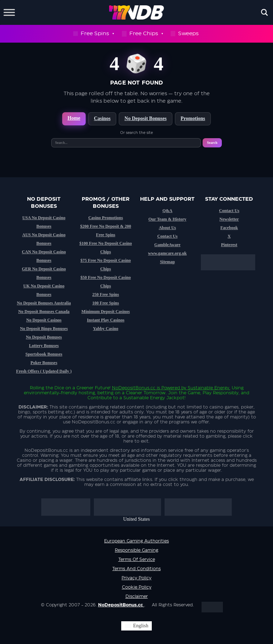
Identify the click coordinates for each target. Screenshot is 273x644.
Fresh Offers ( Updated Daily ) (44, 371)
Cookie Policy (137, 587)
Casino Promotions (105, 218)
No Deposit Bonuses (145, 118)
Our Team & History (167, 219)
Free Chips (142, 34)
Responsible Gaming (136, 550)
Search (212, 143)
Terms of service (137, 559)
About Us (167, 228)
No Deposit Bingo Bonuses (44, 329)
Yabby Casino (106, 329)
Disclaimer (137, 596)
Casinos (102, 118)
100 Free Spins (106, 303)
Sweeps (185, 34)
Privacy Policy (136, 578)
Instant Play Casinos (105, 320)
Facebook (229, 228)
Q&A (167, 211)
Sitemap (167, 262)
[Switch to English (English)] (136, 626)
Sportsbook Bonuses (44, 354)
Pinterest (229, 245)
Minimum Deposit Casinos (106, 312)
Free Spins (93, 34)
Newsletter (229, 219)
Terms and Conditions (136, 569)
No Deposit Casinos (44, 320)
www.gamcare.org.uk (167, 253)
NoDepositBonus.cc (134, 388)
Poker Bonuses (44, 363)
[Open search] (264, 12)
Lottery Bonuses (44, 346)
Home (74, 118)
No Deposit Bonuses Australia (44, 303)
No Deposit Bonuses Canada (44, 312)
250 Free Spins (106, 294)
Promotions (193, 118)
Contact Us (167, 236)
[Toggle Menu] (9, 12)
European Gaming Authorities (136, 541)
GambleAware (167, 245)
